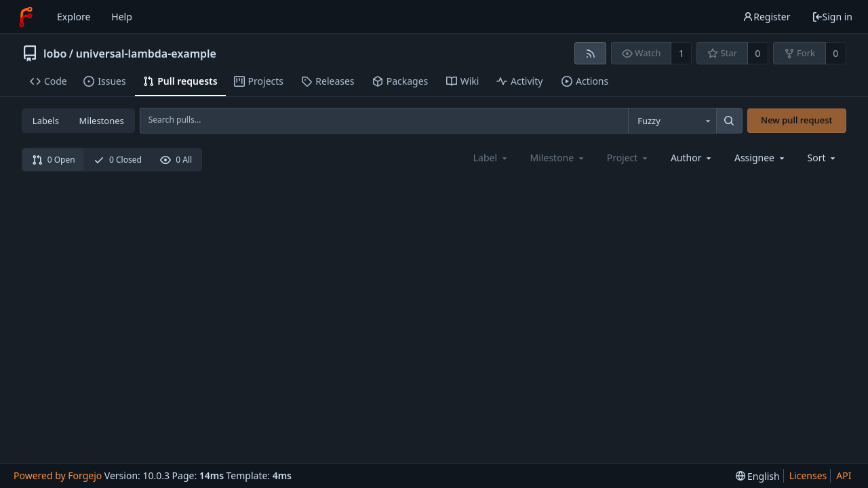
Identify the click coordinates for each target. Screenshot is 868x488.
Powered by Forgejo (58, 475)
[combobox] (672, 121)
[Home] (26, 17)
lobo (55, 54)
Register (766, 17)
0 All (176, 160)
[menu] (823, 158)
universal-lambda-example (146, 54)
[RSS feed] (590, 53)
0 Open (54, 160)
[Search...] (729, 121)
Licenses (808, 475)
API (844, 475)
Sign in (832, 17)
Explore (74, 17)
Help (122, 17)
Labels (46, 121)
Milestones (102, 121)
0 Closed (118, 160)
